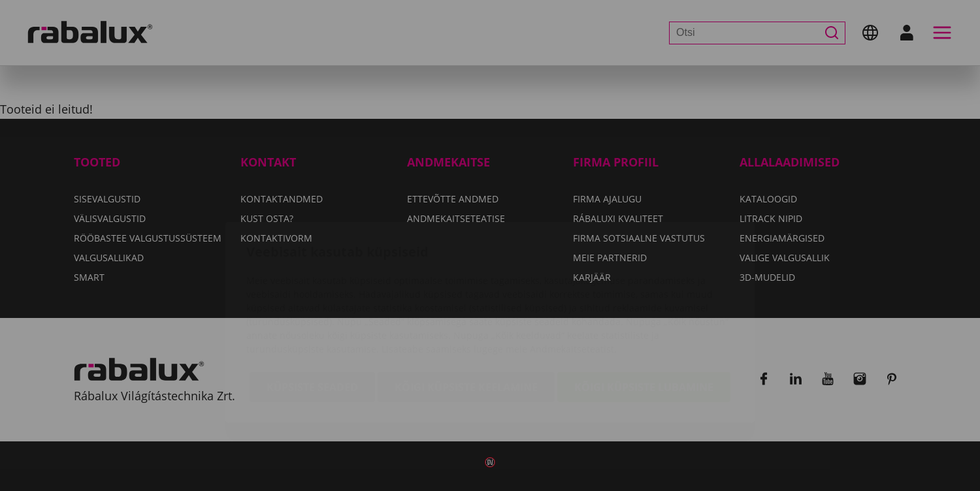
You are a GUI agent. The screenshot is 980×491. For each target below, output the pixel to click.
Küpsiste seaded (312, 312)
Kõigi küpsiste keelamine (466, 312)
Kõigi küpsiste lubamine (644, 312)
